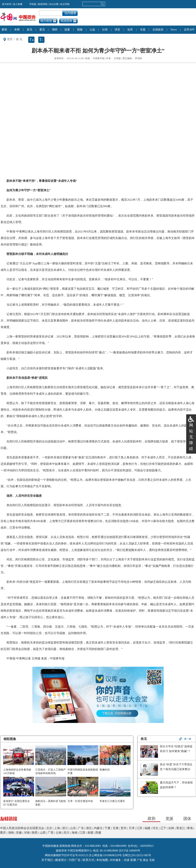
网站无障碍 (191, 437)
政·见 (19, 39)
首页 (10, 39)
